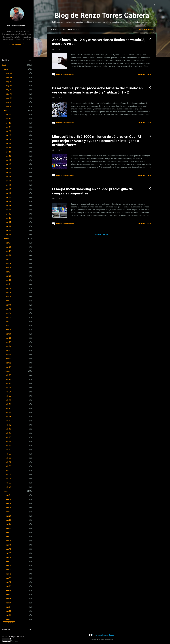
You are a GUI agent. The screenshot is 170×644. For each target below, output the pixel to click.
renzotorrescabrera (17, 26)
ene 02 (8, 615)
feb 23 (8, 396)
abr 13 (8, 185)
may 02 (9, 102)
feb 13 (8, 437)
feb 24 (8, 392)
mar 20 (8, 288)
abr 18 (8, 164)
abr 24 (8, 139)
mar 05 (8, 350)
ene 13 (8, 570)
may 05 (9, 90)
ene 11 (8, 578)
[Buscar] (155, 5)
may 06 (9, 86)
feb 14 (8, 433)
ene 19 (8, 545)
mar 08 (8, 338)
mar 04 (8, 355)
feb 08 (8, 458)
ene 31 (8, 495)
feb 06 (8, 466)
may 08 (9, 77)
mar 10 (8, 330)
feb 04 (8, 475)
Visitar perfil (17, 45)
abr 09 (8, 201)
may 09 (9, 73)
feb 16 (8, 425)
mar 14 (8, 313)
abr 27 (8, 127)
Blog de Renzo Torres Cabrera (102, 15)
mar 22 (8, 280)
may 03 (9, 98)
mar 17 (8, 301)
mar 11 (8, 326)
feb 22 (8, 400)
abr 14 (8, 181)
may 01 (9, 106)
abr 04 (8, 222)
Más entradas (102, 235)
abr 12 (8, 189)
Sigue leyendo (145, 74)
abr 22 (8, 148)
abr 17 (8, 168)
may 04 (9, 94)
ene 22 (8, 532)
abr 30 (8, 115)
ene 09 (8, 586)
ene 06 (8, 599)
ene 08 (8, 590)
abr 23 (8, 144)
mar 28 (8, 255)
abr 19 (8, 160)
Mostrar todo (146, 29)
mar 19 (8, 293)
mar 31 (8, 243)
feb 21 (8, 404)
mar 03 (8, 359)
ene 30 (8, 499)
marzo (6, 239)
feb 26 (8, 384)
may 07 (9, 82)
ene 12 (8, 574)
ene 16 (8, 557)
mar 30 (8, 247)
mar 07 (8, 342)
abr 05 (8, 218)
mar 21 (8, 284)
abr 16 (8, 173)
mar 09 (8, 334)
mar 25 (8, 268)
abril (6, 110)
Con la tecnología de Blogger (102, 635)
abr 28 (8, 123)
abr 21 (8, 152)
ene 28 (8, 508)
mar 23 (8, 276)
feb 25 (8, 388)
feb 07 (8, 462)
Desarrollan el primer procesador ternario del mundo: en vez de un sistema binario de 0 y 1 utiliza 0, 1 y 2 (97, 90)
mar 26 (8, 264)
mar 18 (8, 297)
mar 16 (8, 305)
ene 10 (8, 582)
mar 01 (8, 367)
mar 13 (8, 317)
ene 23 (8, 528)
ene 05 (8, 603)
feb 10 (8, 450)
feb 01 (8, 487)
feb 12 (8, 441)
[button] (150, 39)
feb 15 (8, 429)
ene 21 (8, 537)
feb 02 (8, 483)
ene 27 (8, 512)
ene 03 (8, 611)
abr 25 (8, 135)
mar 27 (8, 259)
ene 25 (8, 520)
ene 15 (8, 561)
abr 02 (8, 230)
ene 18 (8, 549)
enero (6, 491)
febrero (7, 371)
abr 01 (8, 235)
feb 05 (8, 470)
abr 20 (8, 156)
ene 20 (8, 541)
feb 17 (8, 421)
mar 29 (8, 251)
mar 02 (8, 363)
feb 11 (8, 446)
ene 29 (8, 504)
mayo (6, 69)
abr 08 (8, 206)
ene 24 (8, 524)
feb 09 (8, 454)
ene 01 (8, 619)
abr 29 (8, 119)
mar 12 (8, 321)
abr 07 (8, 210)
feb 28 (8, 375)
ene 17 (8, 553)
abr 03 (8, 226)
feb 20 (8, 408)
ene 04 (8, 607)
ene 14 (8, 566)
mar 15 (8, 309)
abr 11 (8, 193)
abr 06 (8, 214)
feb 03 (8, 479)
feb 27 (8, 379)
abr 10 (8, 197)
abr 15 (8, 177)
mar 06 (8, 346)
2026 (4, 65)
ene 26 (8, 516)
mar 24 (8, 272)
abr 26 (8, 131)
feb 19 (8, 412)
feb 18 (8, 417)
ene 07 (8, 595)
